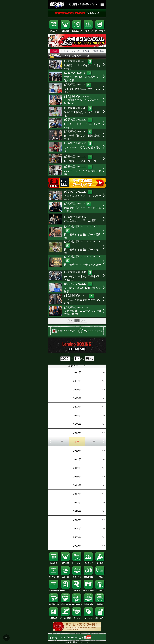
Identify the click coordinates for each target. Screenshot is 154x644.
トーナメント (77, 562)
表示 (89, 359)
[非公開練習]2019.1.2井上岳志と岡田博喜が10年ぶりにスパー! (82, 299)
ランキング (89, 30)
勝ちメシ (77, 617)
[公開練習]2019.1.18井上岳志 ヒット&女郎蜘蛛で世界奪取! (82, 276)
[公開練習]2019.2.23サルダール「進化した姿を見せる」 (83, 147)
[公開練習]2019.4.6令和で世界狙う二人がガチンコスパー (83, 88)
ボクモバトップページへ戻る (70, 638)
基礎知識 (54, 617)
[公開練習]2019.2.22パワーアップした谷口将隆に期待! (83, 170)
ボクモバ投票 (65, 617)
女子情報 (86, 51)
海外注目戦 (89, 604)
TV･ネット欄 (54, 576)
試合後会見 (76, 51)
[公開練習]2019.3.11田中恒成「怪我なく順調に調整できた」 (82, 135)
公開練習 (54, 51)
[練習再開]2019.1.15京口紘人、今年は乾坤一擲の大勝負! (82, 288)
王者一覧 (65, 576)
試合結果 (65, 30)
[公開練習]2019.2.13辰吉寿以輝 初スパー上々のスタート (83, 196)
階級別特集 (89, 576)
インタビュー (100, 576)
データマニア (100, 30)
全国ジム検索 (89, 590)
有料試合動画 (54, 590)
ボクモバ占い (100, 617)
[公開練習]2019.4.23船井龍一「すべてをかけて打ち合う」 (83, 65)
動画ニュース (77, 30)
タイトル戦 (77, 576)
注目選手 (100, 590)
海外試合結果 (65, 604)
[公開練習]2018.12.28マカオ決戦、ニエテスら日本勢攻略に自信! (83, 311)
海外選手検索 (77, 604)
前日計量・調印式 (98, 51)
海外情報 (100, 604)
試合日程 (54, 30)
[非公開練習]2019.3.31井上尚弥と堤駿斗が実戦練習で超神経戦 (82, 100)
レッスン (89, 617)
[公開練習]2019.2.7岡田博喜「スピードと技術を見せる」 (82, 207)
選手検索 (100, 562)
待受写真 (77, 590)
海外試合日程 (54, 604)
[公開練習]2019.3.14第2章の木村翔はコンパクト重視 (82, 112)
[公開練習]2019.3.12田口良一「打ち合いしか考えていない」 (82, 124)
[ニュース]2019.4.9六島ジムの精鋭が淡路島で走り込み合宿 (82, 77)
